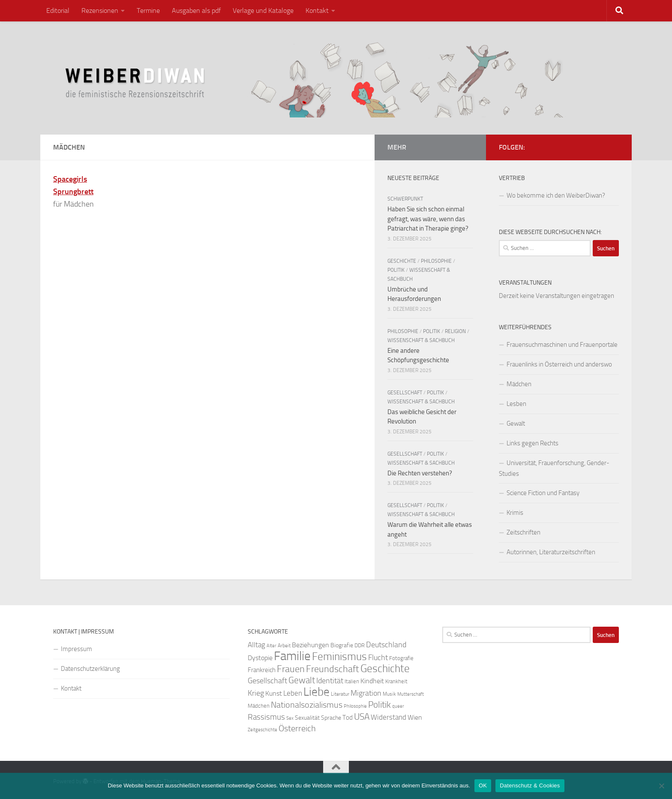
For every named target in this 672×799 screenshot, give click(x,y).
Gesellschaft (405, 393)
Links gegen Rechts (532, 443)
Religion (455, 331)
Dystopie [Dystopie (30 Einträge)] (260, 658)
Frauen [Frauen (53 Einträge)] (291, 669)
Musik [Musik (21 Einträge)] (389, 694)
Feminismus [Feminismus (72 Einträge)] (339, 656)
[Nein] (661, 786)
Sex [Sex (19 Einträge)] (290, 718)
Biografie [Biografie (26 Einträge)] (342, 645)
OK (483, 785)
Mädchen (519, 384)
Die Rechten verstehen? (420, 473)
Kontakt (317, 11)
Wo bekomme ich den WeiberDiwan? (556, 195)
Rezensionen (100, 11)
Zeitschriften (523, 532)
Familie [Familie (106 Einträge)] (292, 656)
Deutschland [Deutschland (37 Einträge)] (386, 645)
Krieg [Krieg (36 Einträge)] (256, 693)
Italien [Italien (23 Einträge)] (352, 681)
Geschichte (402, 261)
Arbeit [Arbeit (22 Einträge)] (284, 646)
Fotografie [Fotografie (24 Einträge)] (401, 658)
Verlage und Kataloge (263, 11)
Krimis (515, 513)
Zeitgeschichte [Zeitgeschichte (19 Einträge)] (262, 730)
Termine (148, 11)
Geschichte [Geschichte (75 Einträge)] (385, 668)
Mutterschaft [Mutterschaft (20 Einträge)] (411, 694)
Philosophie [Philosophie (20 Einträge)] (355, 706)
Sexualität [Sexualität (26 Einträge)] (307, 718)
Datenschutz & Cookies (530, 785)
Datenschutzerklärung (90, 669)
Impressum (76, 649)
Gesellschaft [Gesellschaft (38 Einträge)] (267, 681)
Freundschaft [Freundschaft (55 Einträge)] (333, 669)
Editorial (58, 11)
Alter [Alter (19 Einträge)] (271, 646)
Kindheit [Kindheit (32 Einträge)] (372, 681)
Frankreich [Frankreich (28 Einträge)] (262, 670)
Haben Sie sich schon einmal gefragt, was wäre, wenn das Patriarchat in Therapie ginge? (428, 219)
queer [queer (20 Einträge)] (398, 706)
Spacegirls (70, 179)
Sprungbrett (73, 192)
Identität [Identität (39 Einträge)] (330, 681)
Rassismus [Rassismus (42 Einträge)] (266, 717)
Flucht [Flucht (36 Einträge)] (378, 658)
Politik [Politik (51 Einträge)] (379, 704)
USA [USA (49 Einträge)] (362, 717)
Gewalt (516, 424)
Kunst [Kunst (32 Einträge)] (274, 693)
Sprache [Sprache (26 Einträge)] (331, 718)
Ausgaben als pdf (196, 11)
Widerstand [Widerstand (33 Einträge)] (388, 717)
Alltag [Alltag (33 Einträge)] (256, 645)
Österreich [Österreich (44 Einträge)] (297, 728)
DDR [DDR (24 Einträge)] (360, 645)
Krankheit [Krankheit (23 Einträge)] (396, 681)
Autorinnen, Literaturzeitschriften (551, 552)
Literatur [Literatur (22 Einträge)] (340, 694)
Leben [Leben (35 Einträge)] (293, 693)
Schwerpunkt (405, 199)
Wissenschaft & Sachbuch (421, 340)
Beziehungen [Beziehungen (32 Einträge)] (310, 645)
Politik (396, 270)
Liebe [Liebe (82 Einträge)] (316, 692)
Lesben (516, 404)
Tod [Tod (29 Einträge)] (348, 718)
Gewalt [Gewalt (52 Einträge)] (302, 680)
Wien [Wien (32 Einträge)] (415, 717)
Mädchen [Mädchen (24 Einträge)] (259, 706)
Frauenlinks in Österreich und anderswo (559, 364)
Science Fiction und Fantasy (543, 493)
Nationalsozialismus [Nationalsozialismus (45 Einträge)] (307, 705)
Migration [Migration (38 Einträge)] (366, 693)
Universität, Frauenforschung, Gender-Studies (554, 468)
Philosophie (436, 261)
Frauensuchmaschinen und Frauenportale (562, 345)
